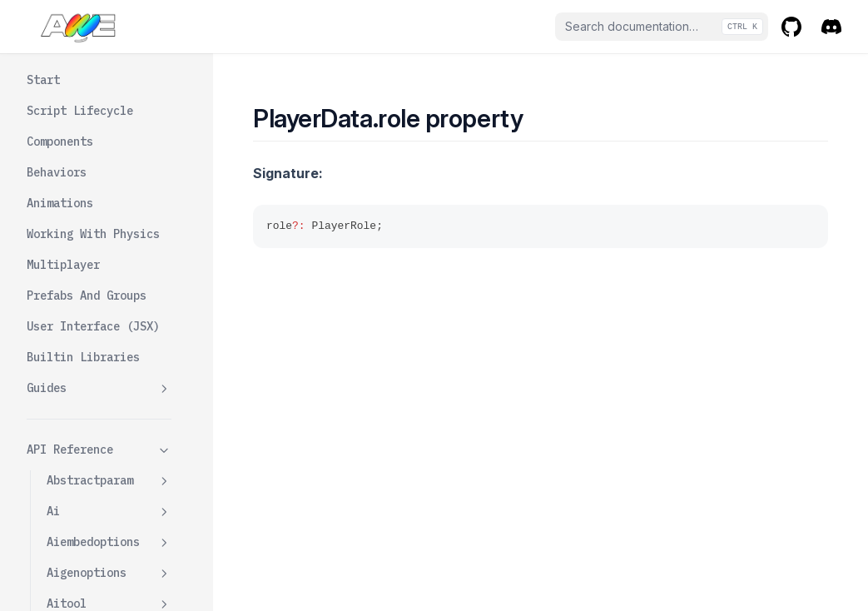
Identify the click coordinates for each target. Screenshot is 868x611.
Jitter (87, 144)
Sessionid (97, 390)
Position (93, 298)
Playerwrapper (109, 545)
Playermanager (109, 483)
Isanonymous (103, 113)
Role (80, 329)
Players (70, 514)
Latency (90, 175)
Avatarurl (97, 82)
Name (80, 236)
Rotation (93, 360)
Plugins (90, 267)
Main (80, 206)
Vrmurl (87, 452)
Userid (87, 421)
